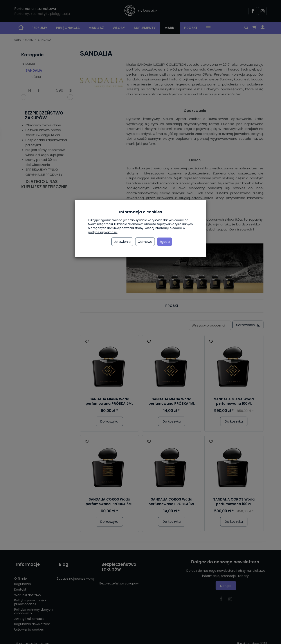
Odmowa (145, 242)
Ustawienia (122, 242)
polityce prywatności (103, 232)
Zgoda (165, 242)
